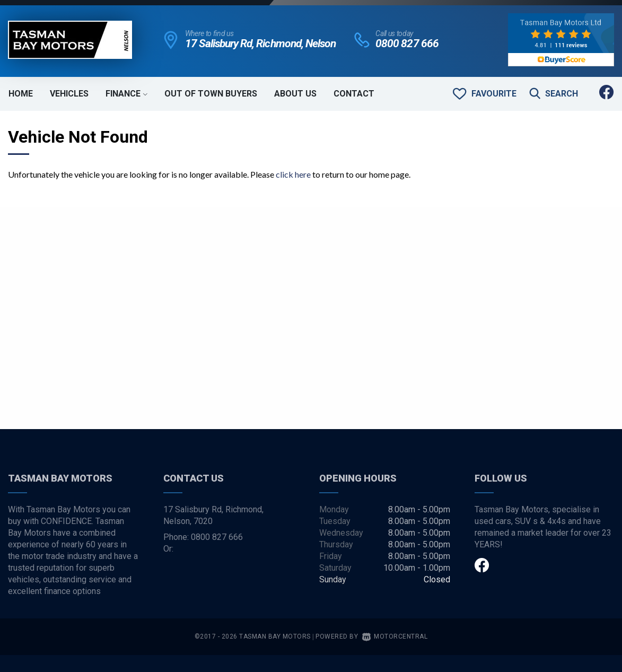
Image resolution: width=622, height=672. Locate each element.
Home (21, 94)
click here (293, 174)
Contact (354, 94)
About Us (295, 94)
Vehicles (69, 94)
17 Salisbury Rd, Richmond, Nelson (261, 43)
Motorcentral (395, 636)
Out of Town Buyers (211, 94)
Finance (126, 94)
